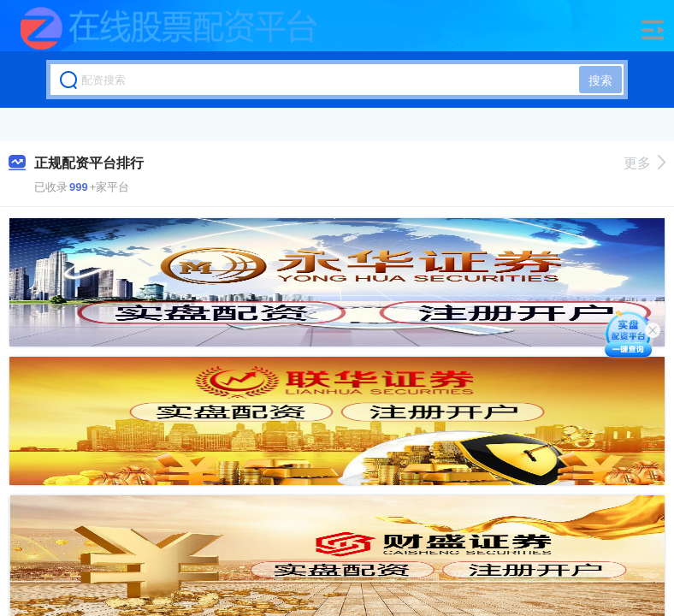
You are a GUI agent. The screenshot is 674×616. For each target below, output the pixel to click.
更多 (644, 163)
